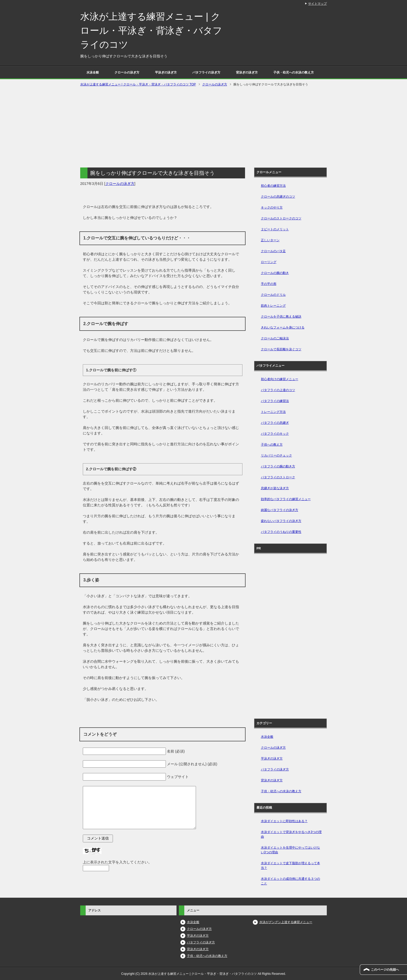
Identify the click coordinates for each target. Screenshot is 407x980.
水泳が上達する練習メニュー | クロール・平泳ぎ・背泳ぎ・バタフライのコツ (151, 31)
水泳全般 (93, 72)
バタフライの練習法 (275, 401)
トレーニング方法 (273, 412)
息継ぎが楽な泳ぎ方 (275, 488)
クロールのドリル (273, 295)
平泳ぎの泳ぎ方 (166, 72)
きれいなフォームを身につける (283, 327)
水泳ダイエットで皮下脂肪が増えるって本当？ (290, 865)
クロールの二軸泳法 (275, 338)
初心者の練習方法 (273, 186)
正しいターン (270, 240)
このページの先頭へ (385, 970)
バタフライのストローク (278, 477)
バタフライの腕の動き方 (278, 466)
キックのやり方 (272, 207)
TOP (138, 84)
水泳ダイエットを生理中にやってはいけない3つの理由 (290, 850)
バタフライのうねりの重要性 (281, 532)
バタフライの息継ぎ (275, 423)
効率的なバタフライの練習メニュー (286, 499)
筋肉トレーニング (273, 306)
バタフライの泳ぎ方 (206, 72)
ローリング (269, 262)
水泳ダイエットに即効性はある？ (284, 821)
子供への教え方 (272, 445)
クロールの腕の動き (275, 273)
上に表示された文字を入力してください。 (117, 862)
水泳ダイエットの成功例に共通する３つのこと (290, 881)
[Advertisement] (203, 126)
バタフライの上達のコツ (278, 390)
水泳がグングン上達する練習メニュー (286, 922)
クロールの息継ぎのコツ (278, 197)
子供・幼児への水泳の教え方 (294, 72)
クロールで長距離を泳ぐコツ (281, 349)
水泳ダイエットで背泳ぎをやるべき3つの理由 (291, 834)
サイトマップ (317, 4)
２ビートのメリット (275, 229)
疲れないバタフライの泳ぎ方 (281, 521)
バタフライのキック (275, 434)
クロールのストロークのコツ (281, 218)
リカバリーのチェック (276, 455)
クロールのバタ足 (273, 251)
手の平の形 (269, 284)
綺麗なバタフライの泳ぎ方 (280, 510)
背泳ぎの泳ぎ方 (247, 72)
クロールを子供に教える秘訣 (281, 317)
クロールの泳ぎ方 (127, 72)
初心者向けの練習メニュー (280, 379)
